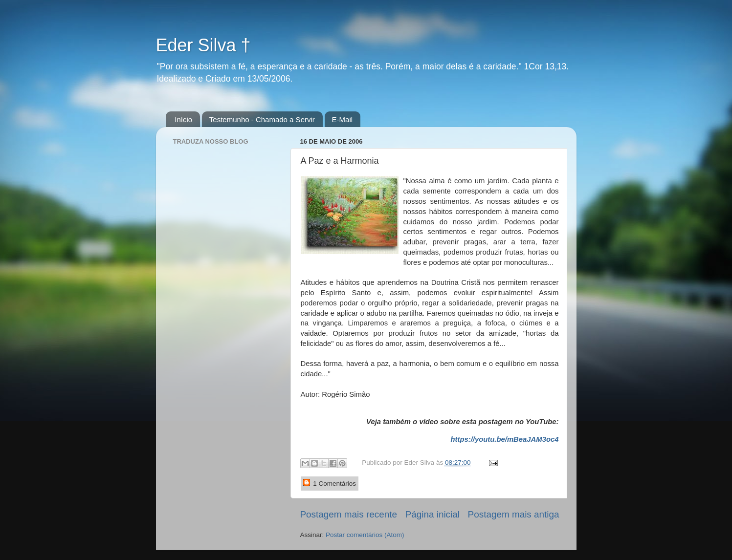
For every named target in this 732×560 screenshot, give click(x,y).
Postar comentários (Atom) (365, 535)
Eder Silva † (203, 45)
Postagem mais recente (349, 514)
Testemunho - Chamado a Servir (262, 119)
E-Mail (343, 119)
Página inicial (433, 514)
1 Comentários (330, 483)
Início (183, 119)
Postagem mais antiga (514, 514)
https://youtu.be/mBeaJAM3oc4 (504, 439)
